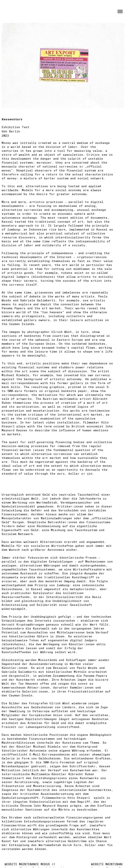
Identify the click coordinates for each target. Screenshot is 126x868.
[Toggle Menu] (120, 11)
